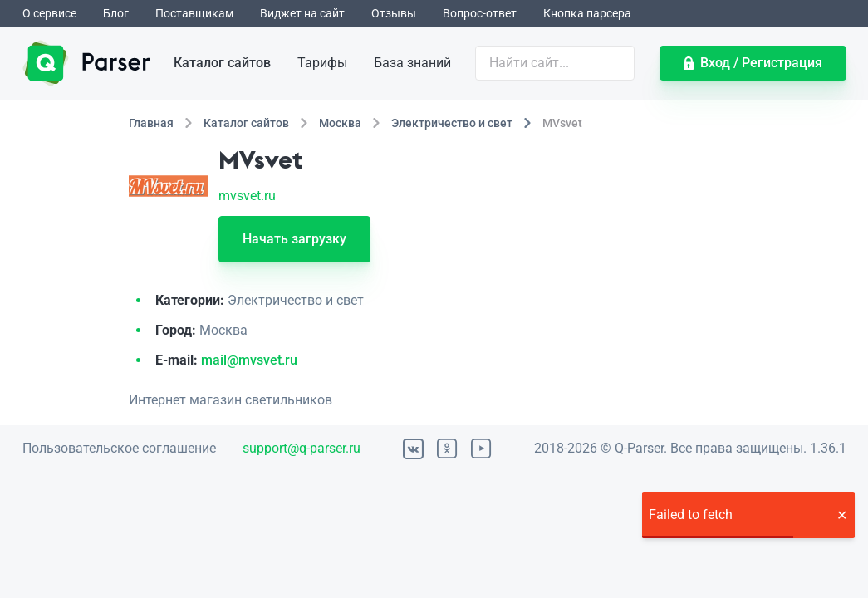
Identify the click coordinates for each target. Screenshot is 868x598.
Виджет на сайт (302, 13)
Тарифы (322, 63)
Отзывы (394, 13)
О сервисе (49, 13)
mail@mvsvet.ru (249, 360)
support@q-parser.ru (302, 448)
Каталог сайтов (222, 63)
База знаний (412, 63)
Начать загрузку (294, 239)
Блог (116, 13)
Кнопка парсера (587, 13)
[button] (841, 515)
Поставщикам (194, 13)
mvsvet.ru (247, 196)
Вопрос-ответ (480, 13)
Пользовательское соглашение (119, 448)
